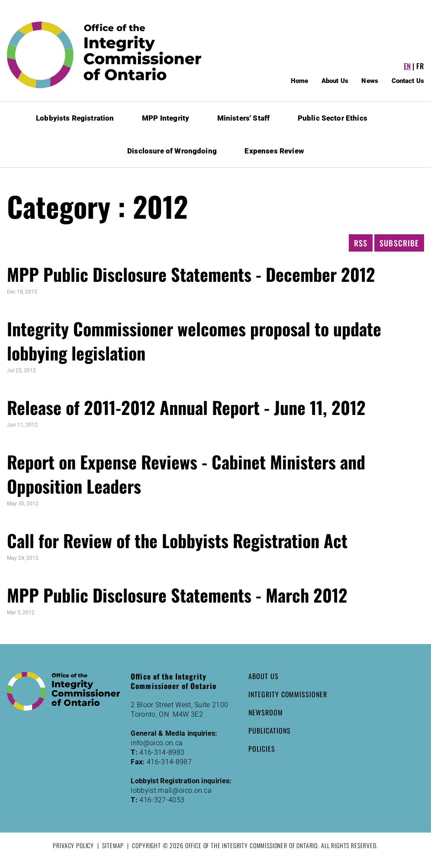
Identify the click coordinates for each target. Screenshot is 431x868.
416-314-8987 (169, 762)
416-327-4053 (162, 800)
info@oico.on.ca (157, 743)
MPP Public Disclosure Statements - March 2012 (177, 595)
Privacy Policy (73, 845)
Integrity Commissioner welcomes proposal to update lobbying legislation (194, 341)
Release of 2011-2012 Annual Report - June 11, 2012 (186, 407)
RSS (361, 243)
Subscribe (399, 243)
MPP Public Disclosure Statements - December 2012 (191, 274)
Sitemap (113, 845)
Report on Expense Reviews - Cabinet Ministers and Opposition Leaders (186, 474)
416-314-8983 (162, 752)
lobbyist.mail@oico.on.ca (171, 790)
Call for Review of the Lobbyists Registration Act (177, 540)
